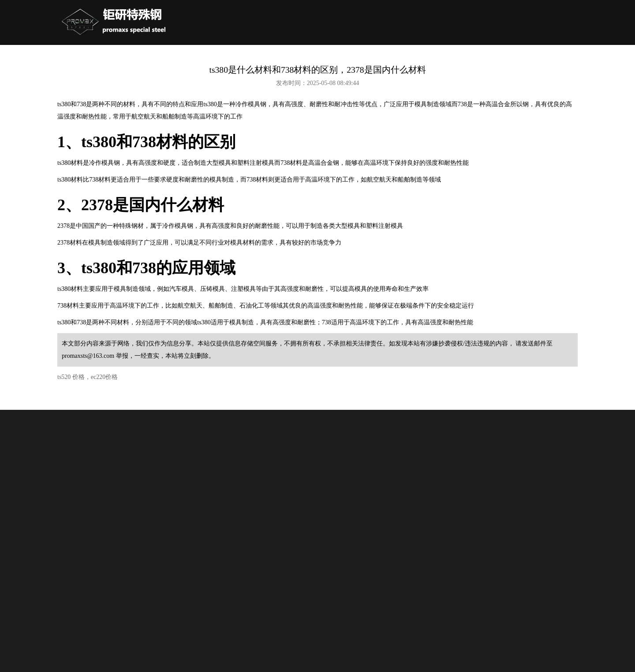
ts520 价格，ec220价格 (88, 377)
